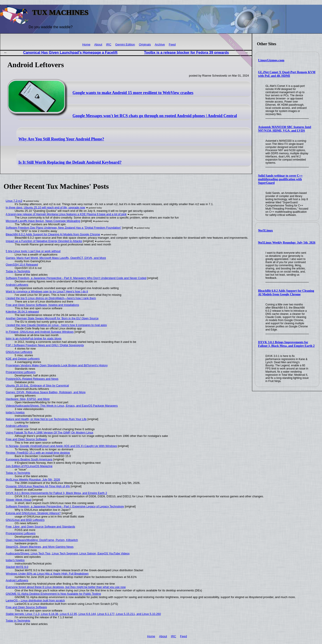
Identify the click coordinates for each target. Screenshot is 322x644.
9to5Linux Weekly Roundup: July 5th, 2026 (287, 243)
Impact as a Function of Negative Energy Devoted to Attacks (44, 241)
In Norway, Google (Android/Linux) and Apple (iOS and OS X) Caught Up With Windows (61, 446)
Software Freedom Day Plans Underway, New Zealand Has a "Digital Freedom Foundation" (64, 228)
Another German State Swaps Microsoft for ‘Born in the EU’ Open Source (52, 318)
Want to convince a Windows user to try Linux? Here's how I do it (47, 291)
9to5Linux (266, 230)
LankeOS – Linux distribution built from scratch (35, 600)
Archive (160, 44)
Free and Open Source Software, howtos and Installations (42, 305)
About (98, 44)
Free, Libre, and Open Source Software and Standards (40, 527)
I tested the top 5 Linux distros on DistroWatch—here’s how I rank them (51, 298)
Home (86, 44)
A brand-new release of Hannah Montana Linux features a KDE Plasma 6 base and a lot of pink (66, 214)
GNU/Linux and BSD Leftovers (25, 520)
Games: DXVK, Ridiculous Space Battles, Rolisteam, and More (46, 392)
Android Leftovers (17, 285)
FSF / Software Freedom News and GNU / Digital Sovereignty (45, 345)
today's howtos (15, 412)
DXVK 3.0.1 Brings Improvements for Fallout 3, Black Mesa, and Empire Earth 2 (286, 344)
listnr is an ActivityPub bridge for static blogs (34, 338)
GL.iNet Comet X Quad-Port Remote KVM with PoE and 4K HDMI (287, 74)
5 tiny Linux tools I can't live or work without (33, 251)
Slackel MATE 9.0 (17, 567)
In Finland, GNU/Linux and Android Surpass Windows (40, 332)
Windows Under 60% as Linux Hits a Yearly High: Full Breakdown (47, 574)
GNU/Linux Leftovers (19, 352)
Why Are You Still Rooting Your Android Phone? (61, 139)
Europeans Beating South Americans (29, 459)
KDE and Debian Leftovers (23, 359)
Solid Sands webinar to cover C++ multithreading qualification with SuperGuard (280, 179)
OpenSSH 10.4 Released (22, 265)
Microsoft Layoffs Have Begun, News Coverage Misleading (43, 221)
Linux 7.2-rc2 (14, 201)
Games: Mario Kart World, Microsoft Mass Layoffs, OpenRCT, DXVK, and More (56, 258)
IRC (109, 44)
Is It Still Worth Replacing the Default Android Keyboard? (70, 162)
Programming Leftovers (21, 372)
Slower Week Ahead (19, 500)
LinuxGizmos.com (271, 60)
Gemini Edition (125, 44)
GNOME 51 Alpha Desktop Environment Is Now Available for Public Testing (53, 594)
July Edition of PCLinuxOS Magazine (29, 466)
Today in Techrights (18, 271)
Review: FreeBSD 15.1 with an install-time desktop (38, 453)
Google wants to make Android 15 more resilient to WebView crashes (133, 93)
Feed (172, 44)
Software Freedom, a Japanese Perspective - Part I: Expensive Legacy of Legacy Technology (65, 506)
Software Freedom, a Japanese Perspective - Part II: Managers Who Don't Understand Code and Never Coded (76, 278)
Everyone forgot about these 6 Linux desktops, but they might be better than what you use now (66, 587)
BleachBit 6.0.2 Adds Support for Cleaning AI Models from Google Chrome (286, 293)
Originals (145, 44)
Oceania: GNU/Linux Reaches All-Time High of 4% (38, 486)
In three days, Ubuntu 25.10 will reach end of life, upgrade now (46, 207)
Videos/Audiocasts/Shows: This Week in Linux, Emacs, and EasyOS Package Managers (62, 406)
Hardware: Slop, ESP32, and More (28, 399)
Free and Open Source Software (26, 439)
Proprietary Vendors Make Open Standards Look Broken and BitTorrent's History (57, 365)
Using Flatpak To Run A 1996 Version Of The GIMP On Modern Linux (50, 433)
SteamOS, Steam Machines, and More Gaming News (40, 547)
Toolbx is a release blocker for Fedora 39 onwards (186, 53)
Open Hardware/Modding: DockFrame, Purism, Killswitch (42, 540)
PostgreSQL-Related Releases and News (32, 379)
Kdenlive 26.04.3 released (22, 312)
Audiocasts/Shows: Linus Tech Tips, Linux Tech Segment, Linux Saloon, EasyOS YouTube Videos (68, 553)
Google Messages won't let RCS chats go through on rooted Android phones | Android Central (155, 116)
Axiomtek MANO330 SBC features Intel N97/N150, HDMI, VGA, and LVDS (285, 129)
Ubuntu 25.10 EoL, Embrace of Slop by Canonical (37, 385)
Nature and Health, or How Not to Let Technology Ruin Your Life (46, 419)
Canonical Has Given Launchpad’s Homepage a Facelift (70, 53)
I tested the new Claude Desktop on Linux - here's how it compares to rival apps (56, 325)
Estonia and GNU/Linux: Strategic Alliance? (33, 513)
